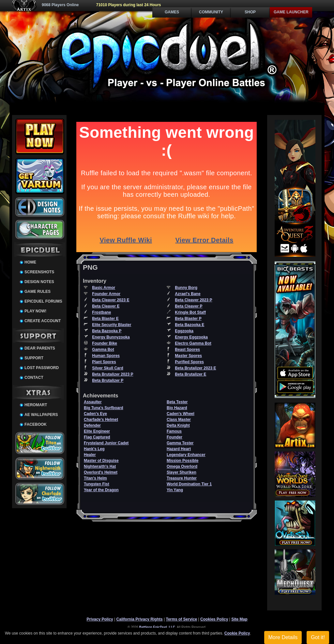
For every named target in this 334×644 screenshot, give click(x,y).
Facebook (36, 424)
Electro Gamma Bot (193, 343)
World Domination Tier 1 (189, 484)
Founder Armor (106, 294)
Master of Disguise (101, 461)
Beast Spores (187, 350)
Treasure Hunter (182, 478)
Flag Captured (97, 437)
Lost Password (42, 368)
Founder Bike (105, 343)
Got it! (318, 637)
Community (211, 12)
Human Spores (106, 356)
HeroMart (36, 405)
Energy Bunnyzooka (111, 337)
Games (172, 12)
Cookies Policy (214, 619)
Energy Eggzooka (191, 337)
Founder (175, 437)
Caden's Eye (95, 414)
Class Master (179, 420)
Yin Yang (175, 490)
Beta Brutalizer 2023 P (113, 374)
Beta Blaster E (105, 319)
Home (30, 262)
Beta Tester (177, 402)
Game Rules (38, 292)
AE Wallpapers (41, 415)
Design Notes (39, 282)
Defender (92, 425)
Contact (34, 378)
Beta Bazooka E (190, 325)
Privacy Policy (100, 619)
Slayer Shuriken (182, 472)
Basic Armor (104, 288)
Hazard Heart (179, 449)
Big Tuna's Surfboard (104, 408)
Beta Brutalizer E (190, 374)
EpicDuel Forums (43, 301)
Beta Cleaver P (189, 306)
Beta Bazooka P (107, 331)
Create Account (43, 321)
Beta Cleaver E (106, 306)
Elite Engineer (97, 431)
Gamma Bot (103, 350)
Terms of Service (181, 619)
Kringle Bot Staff (190, 312)
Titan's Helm (95, 478)
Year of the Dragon (101, 490)
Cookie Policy (237, 633)
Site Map (239, 619)
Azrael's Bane (188, 294)
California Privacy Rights (140, 619)
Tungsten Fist (97, 484)
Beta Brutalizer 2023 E (195, 368)
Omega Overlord (182, 466)
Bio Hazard (177, 408)
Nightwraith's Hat (100, 466)
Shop (250, 12)
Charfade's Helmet (101, 420)
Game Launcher (291, 12)
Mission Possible (182, 461)
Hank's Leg (94, 449)
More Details (283, 637)
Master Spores (188, 356)
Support (34, 358)
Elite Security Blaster (112, 325)
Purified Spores (189, 362)
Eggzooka (184, 331)
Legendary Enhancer (186, 455)
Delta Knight (178, 425)
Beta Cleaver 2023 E (111, 300)
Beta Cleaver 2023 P (193, 300)
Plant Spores (104, 362)
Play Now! (35, 311)
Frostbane (101, 312)
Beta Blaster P (188, 319)
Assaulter (93, 402)
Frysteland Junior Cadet (106, 443)
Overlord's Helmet (101, 472)
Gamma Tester (180, 443)
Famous (174, 431)
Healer (90, 455)
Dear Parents (40, 348)
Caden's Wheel (181, 414)
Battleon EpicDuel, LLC (157, 627)
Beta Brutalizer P (108, 380)
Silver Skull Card (107, 368)
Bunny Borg (186, 288)
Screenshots (39, 272)
